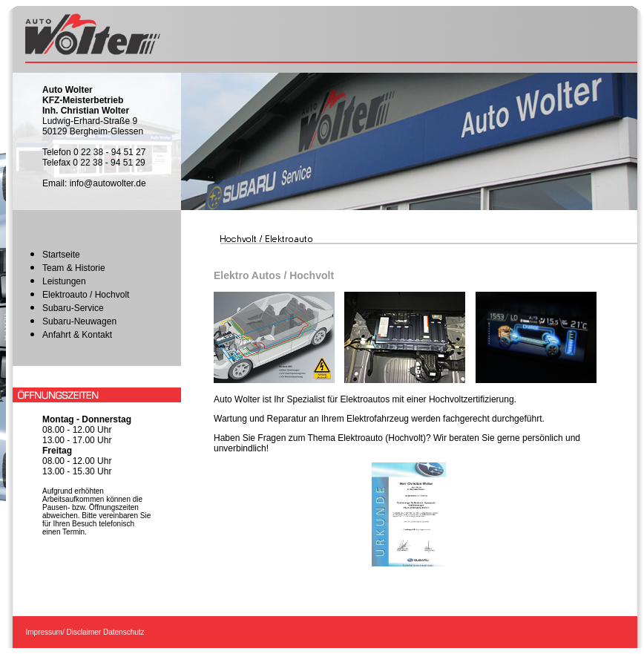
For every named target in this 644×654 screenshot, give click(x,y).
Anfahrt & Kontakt (77, 335)
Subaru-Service (73, 308)
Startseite (61, 255)
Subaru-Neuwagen (79, 321)
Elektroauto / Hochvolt (86, 295)
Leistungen (64, 281)
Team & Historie (74, 268)
